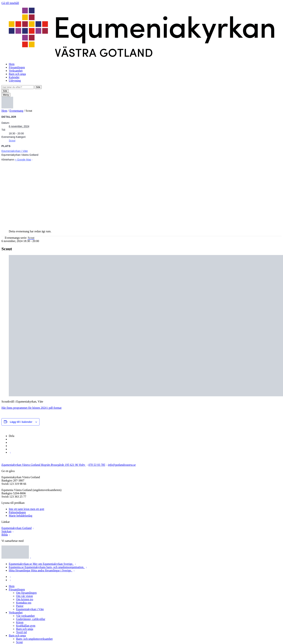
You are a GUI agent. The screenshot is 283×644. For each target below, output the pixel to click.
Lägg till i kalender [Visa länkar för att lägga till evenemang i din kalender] (21, 422)
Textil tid (21, 632)
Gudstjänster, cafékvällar (31, 619)
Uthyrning (15, 81)
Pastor (20, 606)
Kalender (14, 77)
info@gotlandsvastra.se (122, 465)
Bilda (5, 535)
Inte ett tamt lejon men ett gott (27, 509)
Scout (12, 141)
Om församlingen (26, 593)
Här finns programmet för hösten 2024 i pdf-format (31, 408)
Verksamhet (16, 71)
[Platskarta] (141, 194)
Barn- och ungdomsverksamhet (34, 639)
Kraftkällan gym (26, 626)
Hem (12, 64)
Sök (38, 87)
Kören (20, 622)
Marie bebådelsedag (20, 516)
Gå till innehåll (10, 3)
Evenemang (16, 111)
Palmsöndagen (17, 512)
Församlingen (17, 67)
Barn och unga (17, 74)
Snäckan (6, 531)
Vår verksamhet (25, 616)
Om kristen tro (25, 599)
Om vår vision (24, 596)
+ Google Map (23, 160)
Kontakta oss (24, 603)
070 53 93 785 (97, 465)
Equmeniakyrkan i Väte (15, 151)
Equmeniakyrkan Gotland (17, 528)
